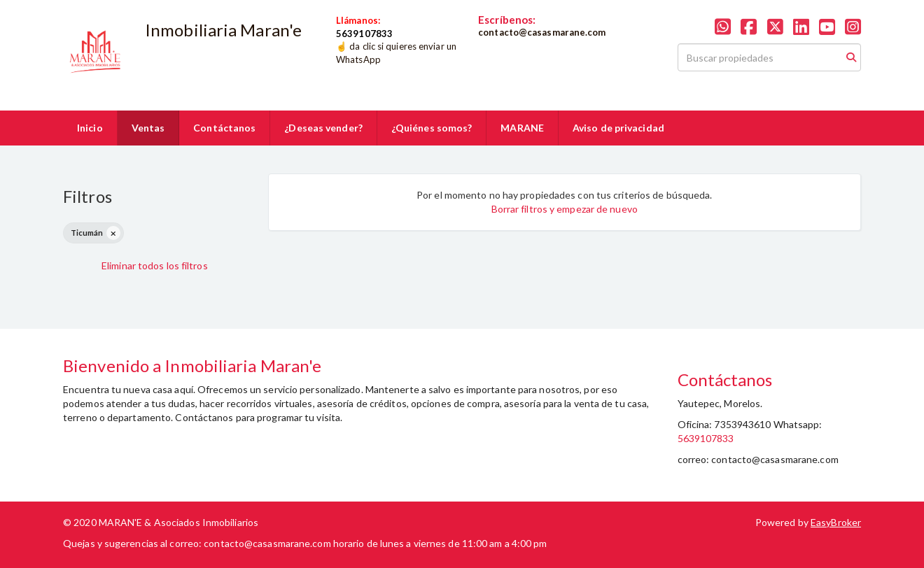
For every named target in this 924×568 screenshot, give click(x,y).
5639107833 (706, 438)
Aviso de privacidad (618, 128)
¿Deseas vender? (323, 128)
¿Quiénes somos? (432, 128)
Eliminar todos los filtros (155, 265)
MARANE (522, 128)
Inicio (90, 128)
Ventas (148, 128)
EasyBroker (836, 522)
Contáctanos (224, 128)
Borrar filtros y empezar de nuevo (565, 209)
